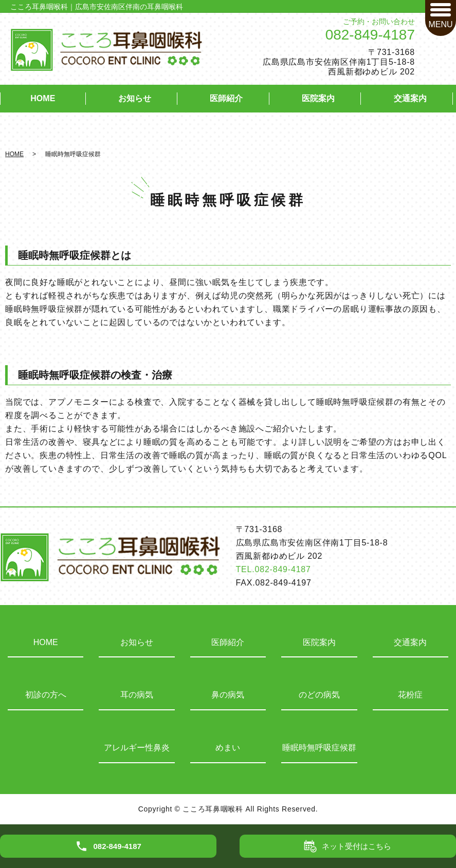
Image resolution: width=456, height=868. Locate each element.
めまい (228, 748)
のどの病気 (319, 695)
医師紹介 (226, 98)
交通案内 (410, 98)
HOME (43, 98)
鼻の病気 (228, 695)
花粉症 (410, 695)
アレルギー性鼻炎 (137, 748)
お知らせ (135, 98)
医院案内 (318, 98)
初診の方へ (46, 695)
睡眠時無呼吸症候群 (319, 748)
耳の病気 (137, 695)
